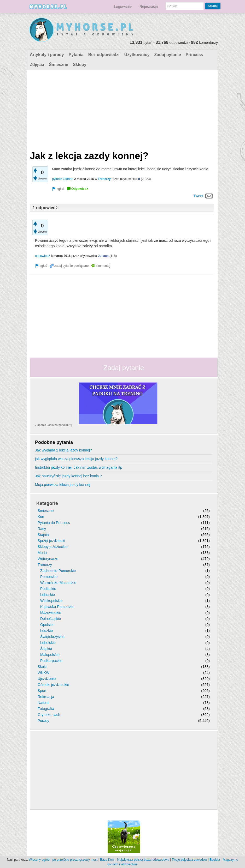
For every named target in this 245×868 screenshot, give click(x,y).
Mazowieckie (51, 613)
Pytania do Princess (54, 523)
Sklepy (80, 65)
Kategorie (47, 503)
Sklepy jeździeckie (52, 547)
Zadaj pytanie (168, 55)
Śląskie (46, 649)
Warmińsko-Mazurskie (58, 583)
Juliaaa (103, 256)
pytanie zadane (63, 179)
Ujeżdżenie (47, 679)
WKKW (43, 673)
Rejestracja (149, 7)
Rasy (42, 529)
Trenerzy (104, 179)
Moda (42, 553)
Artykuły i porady (47, 55)
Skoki (42, 667)
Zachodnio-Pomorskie (58, 571)
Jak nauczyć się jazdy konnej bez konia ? (68, 476)
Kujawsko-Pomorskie (57, 607)
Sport (42, 691)
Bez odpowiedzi (104, 55)
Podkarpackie (51, 661)
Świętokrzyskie (52, 637)
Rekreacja (46, 697)
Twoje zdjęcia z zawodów (189, 860)
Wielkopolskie (51, 601)
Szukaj (213, 6)
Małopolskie (50, 655)
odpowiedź (42, 256)
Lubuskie (48, 595)
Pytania (76, 55)
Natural (43, 703)
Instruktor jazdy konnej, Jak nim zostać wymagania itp (79, 467)
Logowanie (123, 7)
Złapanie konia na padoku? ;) (54, 425)
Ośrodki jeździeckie (53, 685)
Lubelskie (48, 643)
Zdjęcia (37, 65)
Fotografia (46, 709)
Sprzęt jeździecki (51, 541)
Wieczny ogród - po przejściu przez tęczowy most (63, 860)
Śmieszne (59, 65)
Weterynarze (48, 559)
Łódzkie (46, 631)
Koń (41, 517)
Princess (194, 55)
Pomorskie (49, 577)
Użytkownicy (137, 55)
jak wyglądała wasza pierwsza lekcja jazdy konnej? (76, 459)
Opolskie (47, 625)
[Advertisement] (122, 109)
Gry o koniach (49, 715)
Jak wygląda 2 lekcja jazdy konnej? (63, 450)
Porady (43, 721)
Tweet (198, 196)
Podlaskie (48, 589)
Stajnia (43, 535)
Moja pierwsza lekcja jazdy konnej (63, 485)
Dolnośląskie (51, 619)
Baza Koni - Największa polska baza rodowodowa (135, 860)
